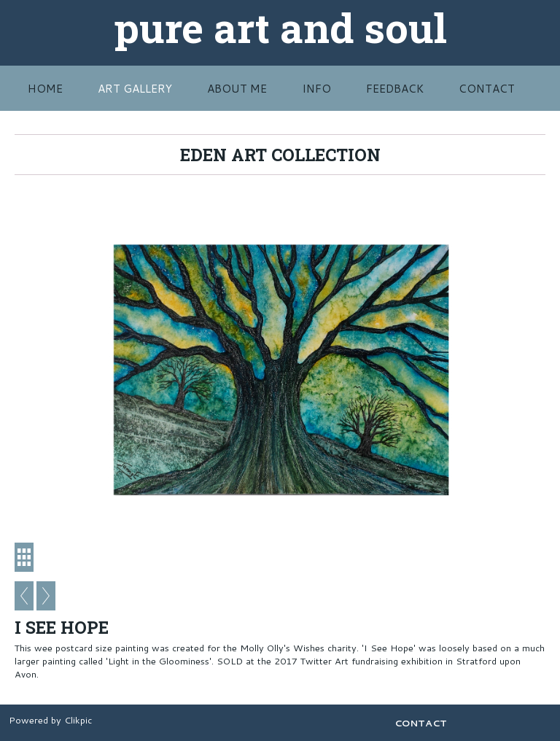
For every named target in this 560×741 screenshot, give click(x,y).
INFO (316, 88)
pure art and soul (280, 27)
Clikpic (78, 720)
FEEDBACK (395, 88)
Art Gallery (135, 88)
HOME (45, 88)
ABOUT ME (237, 88)
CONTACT (487, 88)
